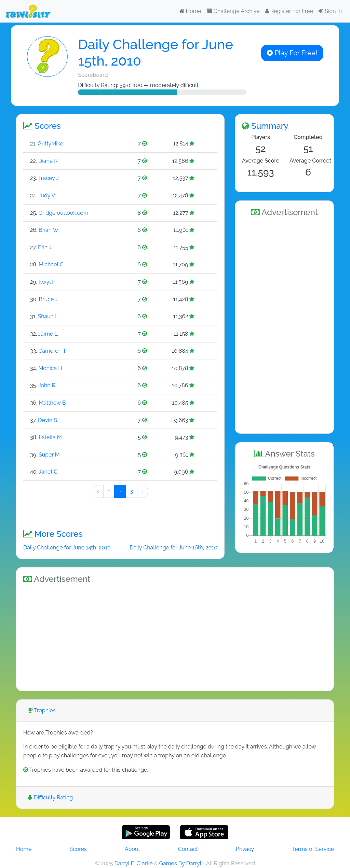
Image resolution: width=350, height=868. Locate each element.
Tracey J (49, 178)
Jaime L (48, 334)
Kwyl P (47, 282)
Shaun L (48, 316)
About (132, 849)
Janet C (48, 472)
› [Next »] (143, 491)
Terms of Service (313, 849)
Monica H (50, 368)
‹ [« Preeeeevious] (98, 491)
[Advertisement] (284, 324)
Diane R (48, 161)
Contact (188, 849)
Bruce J (48, 299)
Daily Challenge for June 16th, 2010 (173, 548)
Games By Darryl (180, 863)
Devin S (48, 420)
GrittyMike (50, 144)
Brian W (49, 230)
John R (47, 385)
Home (190, 11)
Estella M (50, 437)
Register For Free (289, 11)
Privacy (245, 849)
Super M (49, 455)
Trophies (42, 710)
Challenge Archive (233, 11)
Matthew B (52, 403)
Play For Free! (292, 53)
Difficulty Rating (50, 797)
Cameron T (52, 351)
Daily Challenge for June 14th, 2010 (67, 548)
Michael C (51, 264)
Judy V (47, 195)
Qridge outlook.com (63, 213)
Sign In (330, 11)
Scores (78, 849)
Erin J (45, 247)
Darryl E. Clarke (134, 863)
